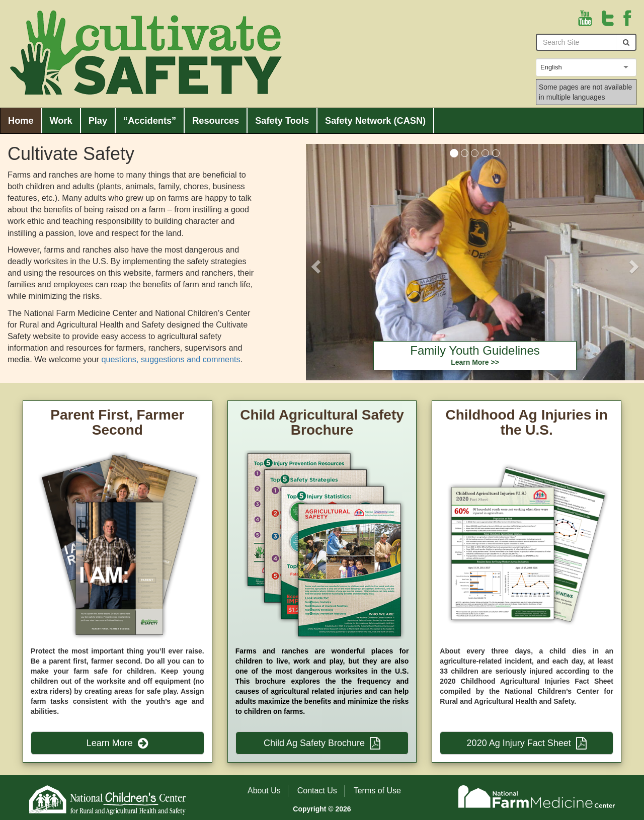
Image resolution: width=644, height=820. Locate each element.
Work (61, 121)
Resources (216, 121)
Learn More (117, 743)
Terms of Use (377, 791)
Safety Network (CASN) (375, 121)
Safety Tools (282, 121)
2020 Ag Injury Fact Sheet (527, 743)
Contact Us (317, 791)
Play (98, 121)
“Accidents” (150, 121)
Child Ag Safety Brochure (322, 743)
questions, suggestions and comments (171, 359)
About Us (264, 791)
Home (21, 121)
